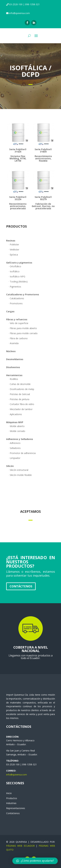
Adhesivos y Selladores (20, 439)
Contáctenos (21, 586)
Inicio (9, 793)
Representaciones (16, 808)
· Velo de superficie (18, 323)
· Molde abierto (17, 426)
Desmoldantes (15, 359)
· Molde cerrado (17, 431)
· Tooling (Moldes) (18, 282)
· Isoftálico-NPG (17, 276)
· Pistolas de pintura (19, 399)
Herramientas (14, 375)
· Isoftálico (14, 271)
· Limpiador (14, 458)
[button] (35, 861)
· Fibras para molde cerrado (23, 333)
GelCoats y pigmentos (19, 263)
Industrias (11, 803)
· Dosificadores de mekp (21, 389)
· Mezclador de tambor (21, 409)
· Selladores (15, 448)
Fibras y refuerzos (17, 319)
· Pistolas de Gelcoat (19, 394)
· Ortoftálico (15, 266)
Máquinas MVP (15, 422)
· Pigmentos (15, 287)
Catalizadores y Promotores (23, 294)
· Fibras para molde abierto (23, 328)
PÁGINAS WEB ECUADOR (20, 846)
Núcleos (11, 351)
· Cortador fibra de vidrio (21, 404)
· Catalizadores (16, 298)
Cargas (10, 311)
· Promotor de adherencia (22, 453)
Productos (12, 798)
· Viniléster (14, 250)
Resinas (11, 241)
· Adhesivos (15, 443)
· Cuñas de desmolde (20, 384)
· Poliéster (14, 244)
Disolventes (13, 367)
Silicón (10, 466)
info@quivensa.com (17, 775)
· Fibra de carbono (18, 338)
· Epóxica (13, 255)
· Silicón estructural (18, 470)
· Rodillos (13, 379)
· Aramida (14, 343)
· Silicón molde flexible (20, 475)
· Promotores (16, 303)
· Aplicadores (15, 414)
